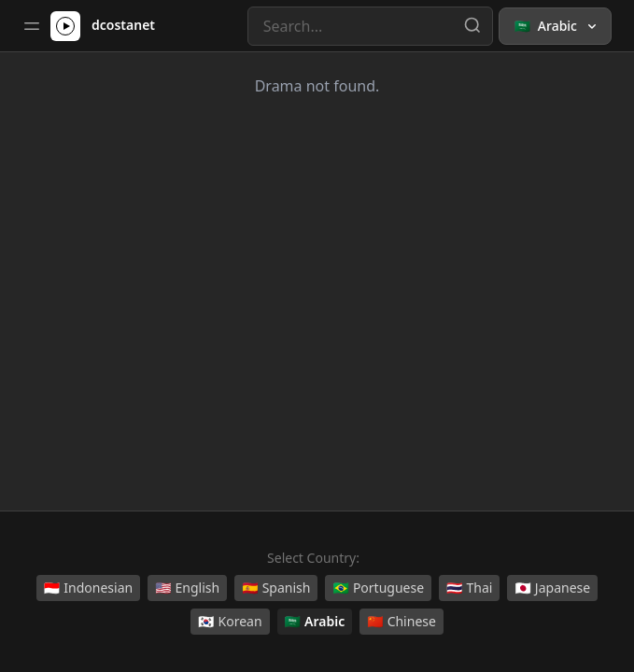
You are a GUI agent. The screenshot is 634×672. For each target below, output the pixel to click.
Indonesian (88, 588)
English (187, 588)
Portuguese (378, 588)
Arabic (315, 622)
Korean (230, 622)
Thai (469, 588)
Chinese (402, 622)
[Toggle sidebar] (32, 26)
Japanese (552, 588)
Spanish (276, 588)
